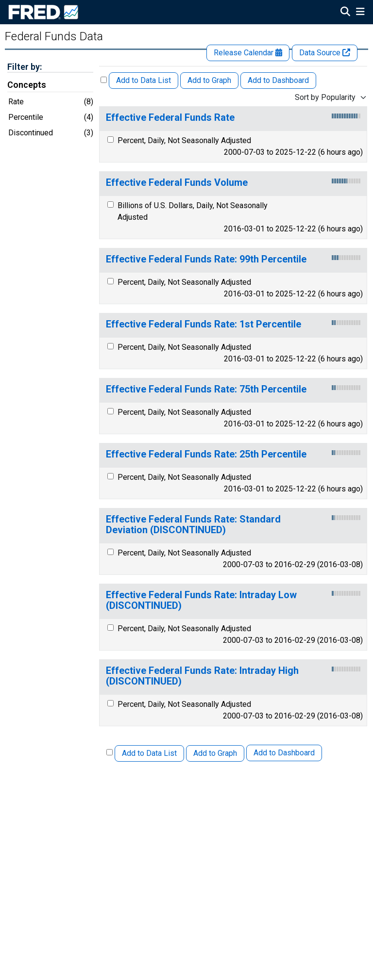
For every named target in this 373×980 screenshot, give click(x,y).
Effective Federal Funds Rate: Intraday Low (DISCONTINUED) (201, 600)
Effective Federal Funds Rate (170, 118)
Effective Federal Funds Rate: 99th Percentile (206, 259)
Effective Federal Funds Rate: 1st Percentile (203, 324)
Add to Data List (144, 80)
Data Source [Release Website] (325, 53)
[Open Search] (345, 13)
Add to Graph (209, 80)
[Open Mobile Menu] (360, 13)
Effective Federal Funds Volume (177, 183)
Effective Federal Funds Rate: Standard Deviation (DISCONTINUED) (193, 525)
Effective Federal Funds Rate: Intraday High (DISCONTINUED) (202, 676)
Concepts (27, 85)
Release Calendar (248, 53)
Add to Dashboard (278, 80)
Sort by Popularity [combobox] (325, 97)
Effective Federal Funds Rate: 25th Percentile (206, 454)
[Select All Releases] (104, 80)
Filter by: (25, 67)
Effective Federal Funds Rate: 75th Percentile (206, 389)
